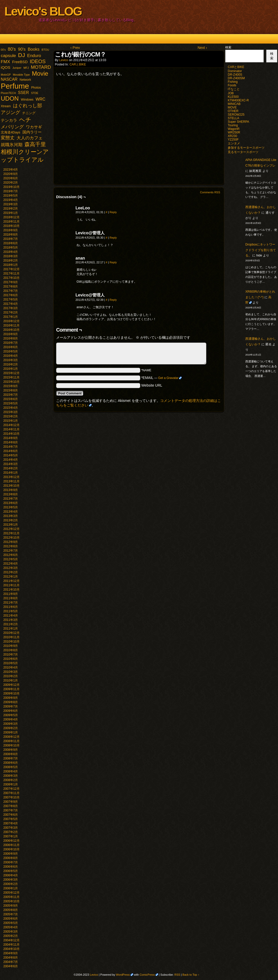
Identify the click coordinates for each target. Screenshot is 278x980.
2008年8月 (11, 754)
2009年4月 (11, 719)
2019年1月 (11, 213)
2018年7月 (11, 239)
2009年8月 (11, 702)
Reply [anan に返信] (113, 262)
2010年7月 (11, 655)
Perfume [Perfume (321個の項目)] (15, 86)
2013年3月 (11, 516)
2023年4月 (11, 170)
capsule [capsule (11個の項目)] (8, 56)
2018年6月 (11, 243)
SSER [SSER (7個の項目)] (24, 93)
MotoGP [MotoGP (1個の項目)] (6, 75)
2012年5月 (11, 559)
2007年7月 (11, 810)
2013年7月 (11, 499)
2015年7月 (11, 395)
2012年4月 (11, 564)
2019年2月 (11, 209)
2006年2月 (11, 884)
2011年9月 (11, 594)
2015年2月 (11, 416)
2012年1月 (11, 577)
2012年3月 (11, 568)
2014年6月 (11, 451)
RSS (177, 975)
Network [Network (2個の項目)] (25, 80)
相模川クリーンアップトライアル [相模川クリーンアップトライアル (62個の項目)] (25, 156)
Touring (233, 125)
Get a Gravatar (168, 378)
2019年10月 (11, 187)
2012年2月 (11, 572)
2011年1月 (11, 629)
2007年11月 (11, 793)
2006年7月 (11, 862)
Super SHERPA (238, 122)
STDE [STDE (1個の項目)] (35, 93)
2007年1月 (11, 836)
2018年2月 (11, 261)
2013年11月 (11, 481)
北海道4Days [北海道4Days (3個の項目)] (10, 132)
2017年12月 (11, 269)
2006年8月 (11, 858)
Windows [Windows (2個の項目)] (27, 100)
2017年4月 (11, 304)
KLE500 (233, 97)
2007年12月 (11, 789)
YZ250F (233, 140)
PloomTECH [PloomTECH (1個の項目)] (8, 93)
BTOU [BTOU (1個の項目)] (45, 50)
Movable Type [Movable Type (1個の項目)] (21, 75)
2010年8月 (11, 650)
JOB (231, 93)
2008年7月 (11, 758)
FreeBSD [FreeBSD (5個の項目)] (20, 62)
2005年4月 (11, 927)
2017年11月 (11, 274)
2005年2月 (11, 936)
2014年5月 (11, 455)
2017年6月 (11, 295)
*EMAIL (162, 378)
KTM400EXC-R (238, 100)
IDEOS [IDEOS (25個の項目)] (38, 61)
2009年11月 (11, 689)
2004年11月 (11, 945)
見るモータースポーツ (243, 152)
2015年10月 (11, 382)
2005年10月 (11, 901)
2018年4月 (11, 252)
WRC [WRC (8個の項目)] (40, 99)
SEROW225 (236, 115)
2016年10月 (11, 330)
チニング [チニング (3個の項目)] (29, 113)
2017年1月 (11, 317)
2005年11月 (11, 897)
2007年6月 (11, 815)
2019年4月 (11, 200)
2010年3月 (11, 672)
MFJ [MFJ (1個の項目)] (26, 68)
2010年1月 (11, 680)
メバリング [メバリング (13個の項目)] (12, 127)
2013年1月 (11, 525)
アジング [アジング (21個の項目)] (10, 112)
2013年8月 (11, 494)
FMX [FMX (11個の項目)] (5, 62)
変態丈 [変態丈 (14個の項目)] (8, 138)
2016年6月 (11, 347)
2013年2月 (11, 520)
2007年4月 (11, 823)
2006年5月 (11, 871)
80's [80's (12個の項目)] (12, 49)
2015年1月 (11, 421)
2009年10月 (11, 693)
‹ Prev (75, 48)
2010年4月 (11, 668)
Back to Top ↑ (191, 975)
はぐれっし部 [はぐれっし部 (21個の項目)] (28, 105)
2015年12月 (11, 373)
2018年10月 (11, 226)
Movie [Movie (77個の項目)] (40, 73)
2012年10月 (11, 538)
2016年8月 (11, 338)
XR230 (232, 136)
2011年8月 (11, 598)
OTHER (233, 111)
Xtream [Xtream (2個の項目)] (6, 106)
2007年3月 (11, 828)
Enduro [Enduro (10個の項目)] (34, 56)
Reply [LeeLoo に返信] (113, 212)
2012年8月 (11, 546)
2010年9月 (11, 646)
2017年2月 (11, 312)
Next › (202, 48)
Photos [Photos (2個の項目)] (36, 88)
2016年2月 (11, 364)
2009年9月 (11, 698)
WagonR (234, 129)
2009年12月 (11, 685)
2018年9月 (11, 230)
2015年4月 (11, 408)
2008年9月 (11, 750)
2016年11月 (11, 325)
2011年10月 (11, 590)
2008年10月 (11, 745)
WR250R (234, 132)
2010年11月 (11, 637)
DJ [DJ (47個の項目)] (22, 55)
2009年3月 (11, 724)
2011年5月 (11, 611)
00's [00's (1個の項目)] (3, 50)
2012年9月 (11, 542)
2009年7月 (11, 706)
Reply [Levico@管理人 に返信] (113, 238)
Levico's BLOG (43, 11)
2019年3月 (11, 204)
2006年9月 (11, 854)
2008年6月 (11, 763)
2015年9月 (11, 386)
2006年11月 (11, 845)
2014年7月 (11, 447)
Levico (64, 60)
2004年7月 (11, 962)
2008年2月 (11, 780)
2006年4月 (11, 875)
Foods (232, 85)
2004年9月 (11, 953)
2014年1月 (11, 473)
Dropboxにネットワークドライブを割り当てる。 (261, 250)
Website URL (152, 385)
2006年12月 (11, 841)
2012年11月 (11, 533)
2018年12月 (11, 217)
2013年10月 (11, 486)
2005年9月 (11, 906)
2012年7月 (11, 551)
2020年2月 (11, 183)
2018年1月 (11, 265)
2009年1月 (11, 732)
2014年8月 (11, 442)
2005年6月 (11, 919)
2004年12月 (11, 940)
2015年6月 (11, 399)
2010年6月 (11, 659)
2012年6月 (11, 555)
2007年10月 (11, 797)
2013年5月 (11, 507)
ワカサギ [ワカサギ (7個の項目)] (34, 127)
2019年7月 (11, 191)
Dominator (235, 71)
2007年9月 (11, 802)
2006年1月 (11, 888)
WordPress (123, 975)
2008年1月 (11, 784)
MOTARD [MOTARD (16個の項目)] (41, 67)
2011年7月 (11, 603)
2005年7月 (11, 914)
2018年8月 (11, 235)
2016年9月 (11, 334)
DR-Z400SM (236, 78)
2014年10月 (11, 434)
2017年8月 (11, 287)
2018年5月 (11, 248)
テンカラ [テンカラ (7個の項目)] (9, 120)
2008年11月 (11, 741)
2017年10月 (11, 278)
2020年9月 (11, 174)
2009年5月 (11, 715)
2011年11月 (11, 585)
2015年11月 (11, 377)
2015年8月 (11, 390)
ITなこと (234, 89)
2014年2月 (11, 468)
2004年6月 (11, 966)
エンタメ (234, 143)
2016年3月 (11, 360)
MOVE (232, 107)
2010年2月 (11, 676)
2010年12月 (11, 633)
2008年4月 (11, 771)
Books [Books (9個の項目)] (34, 49)
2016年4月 (11, 356)
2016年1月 (11, 369)
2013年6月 (11, 503)
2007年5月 (11, 819)
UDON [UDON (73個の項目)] (10, 98)
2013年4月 (11, 512)
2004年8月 (11, 958)
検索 (228, 47)
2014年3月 (11, 464)
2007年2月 (11, 832)
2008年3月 (11, 776)
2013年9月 (11, 490)
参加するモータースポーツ (246, 148)
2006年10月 (11, 849)
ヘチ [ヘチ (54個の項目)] (25, 120)
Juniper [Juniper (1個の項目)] (17, 68)
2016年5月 (11, 351)
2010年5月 (11, 663)
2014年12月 (11, 425)
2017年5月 (11, 300)
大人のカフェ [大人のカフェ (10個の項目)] (30, 138)
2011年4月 (11, 616)
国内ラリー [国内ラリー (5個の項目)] (32, 132)
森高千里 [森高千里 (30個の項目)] (35, 144)
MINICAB (234, 104)
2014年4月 (11, 460)
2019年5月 (11, 196)
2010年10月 (11, 642)
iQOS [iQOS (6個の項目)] (5, 67)
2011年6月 (11, 607)
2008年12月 (11, 737)
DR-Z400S (235, 75)
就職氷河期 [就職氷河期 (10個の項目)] (12, 145)
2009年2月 (11, 728)
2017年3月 (11, 308)
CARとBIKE (78, 64)
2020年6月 (11, 178)
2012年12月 (11, 529)
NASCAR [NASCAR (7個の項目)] (9, 79)
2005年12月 (11, 893)
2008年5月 (11, 767)
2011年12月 (11, 581)
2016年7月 (11, 343)
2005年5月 (11, 923)
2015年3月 (11, 412)
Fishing (233, 82)
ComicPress (147, 975)
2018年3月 (11, 256)
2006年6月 (11, 867)
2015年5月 (11, 403)
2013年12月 (11, 477)
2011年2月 (11, 624)
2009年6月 (11, 711)
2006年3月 (11, 880)
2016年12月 (11, 321)
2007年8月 (11, 806)
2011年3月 (11, 620)
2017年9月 (11, 282)
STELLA (233, 118)
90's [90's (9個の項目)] (22, 49)
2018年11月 (11, 222)
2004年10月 (11, 949)
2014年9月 (11, 438)
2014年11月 (11, 429)
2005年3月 (11, 932)
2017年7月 (11, 291)
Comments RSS (210, 192)
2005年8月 (11, 910)
